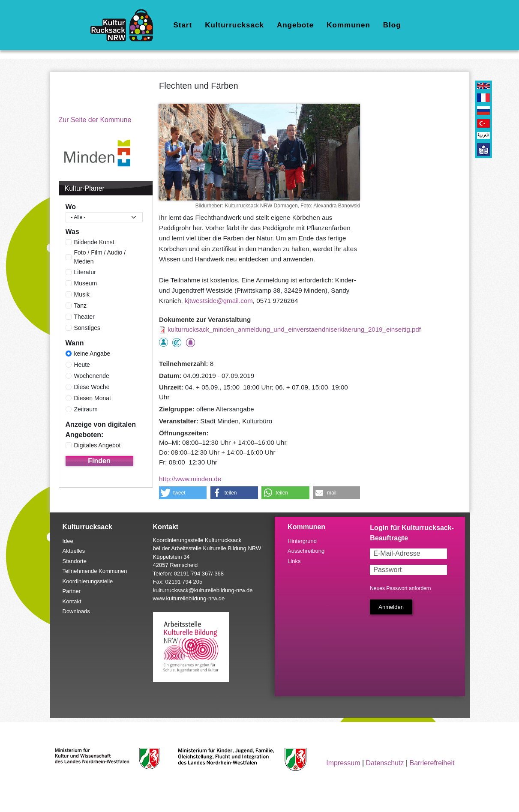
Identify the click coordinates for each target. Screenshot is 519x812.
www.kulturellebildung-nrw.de (189, 598)
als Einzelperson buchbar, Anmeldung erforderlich (163, 342)
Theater (84, 317)
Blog (392, 25)
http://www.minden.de (190, 479)
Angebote (295, 25)
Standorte (75, 561)
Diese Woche (92, 387)
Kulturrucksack (234, 25)
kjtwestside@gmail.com (219, 301)
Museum (86, 283)
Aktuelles (74, 551)
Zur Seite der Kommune (95, 120)
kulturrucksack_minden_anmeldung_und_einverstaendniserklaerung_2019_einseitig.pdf (294, 329)
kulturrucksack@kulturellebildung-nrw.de (203, 590)
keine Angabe (92, 354)
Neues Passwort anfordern (400, 588)
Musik (82, 294)
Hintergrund (302, 541)
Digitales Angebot (97, 445)
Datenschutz (385, 763)
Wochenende (92, 376)
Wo (71, 207)
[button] (183, 493)
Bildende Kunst (94, 242)
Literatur (85, 272)
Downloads (76, 611)
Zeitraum (86, 409)
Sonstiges (87, 328)
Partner (72, 591)
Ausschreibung (306, 551)
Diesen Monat (93, 398)
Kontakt (72, 601)
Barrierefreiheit (432, 763)
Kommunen (348, 25)
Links (294, 561)
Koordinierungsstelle (88, 581)
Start (183, 25)
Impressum (343, 763)
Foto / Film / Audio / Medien (100, 257)
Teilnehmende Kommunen (95, 571)
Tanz (81, 306)
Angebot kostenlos (177, 343)
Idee (68, 541)
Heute (82, 365)
